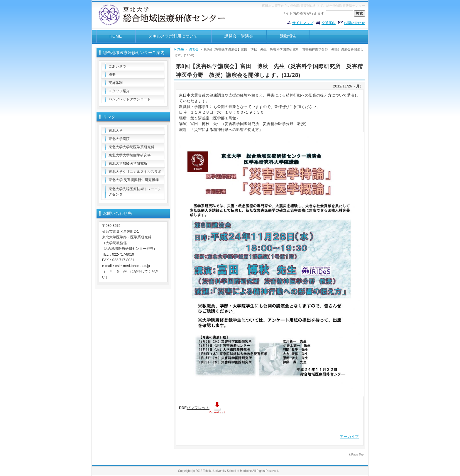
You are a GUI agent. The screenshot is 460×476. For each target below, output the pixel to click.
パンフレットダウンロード (130, 99)
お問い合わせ (354, 23)
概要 (112, 75)
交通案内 (329, 23)
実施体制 (116, 83)
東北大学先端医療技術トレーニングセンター (135, 192)
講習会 (194, 49)
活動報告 (288, 36)
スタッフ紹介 (119, 91)
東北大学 (116, 131)
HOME (116, 36)
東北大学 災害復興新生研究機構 (134, 180)
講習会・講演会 (239, 36)
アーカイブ (349, 437)
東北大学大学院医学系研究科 (131, 147)
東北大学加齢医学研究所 (128, 163)
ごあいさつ (117, 66)
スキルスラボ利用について (173, 36)
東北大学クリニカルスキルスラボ (135, 172)
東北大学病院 (119, 139)
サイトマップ (303, 23)
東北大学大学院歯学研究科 (130, 155)
